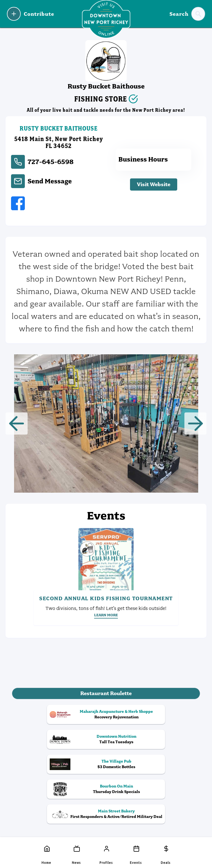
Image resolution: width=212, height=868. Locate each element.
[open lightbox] (106, 423)
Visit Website (154, 184)
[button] (17, 423)
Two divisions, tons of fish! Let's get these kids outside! (106, 608)
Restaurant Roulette (106, 693)
